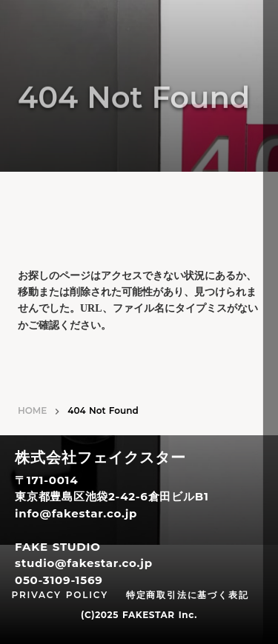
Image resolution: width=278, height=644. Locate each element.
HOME (32, 410)
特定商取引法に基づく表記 (188, 595)
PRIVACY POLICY (60, 595)
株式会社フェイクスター (100, 458)
